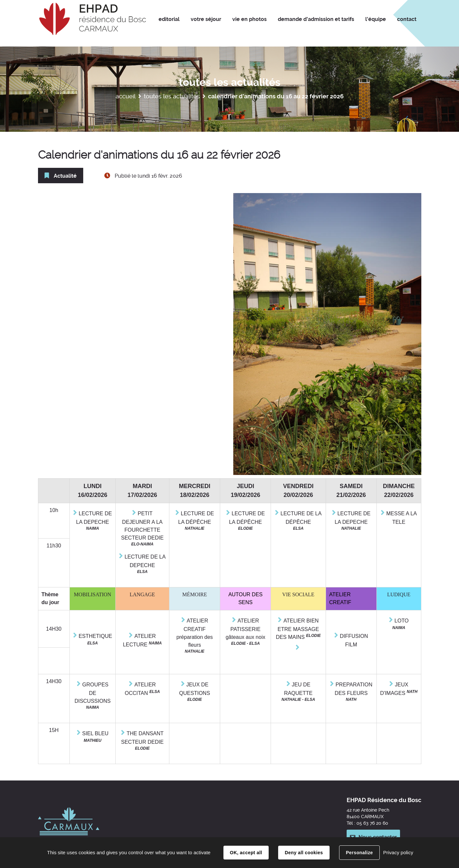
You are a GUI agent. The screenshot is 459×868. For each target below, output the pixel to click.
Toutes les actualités (172, 96)
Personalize (359, 853)
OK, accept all (246, 853)
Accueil (126, 96)
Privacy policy (398, 852)
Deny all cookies (304, 853)
